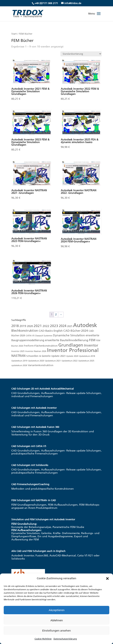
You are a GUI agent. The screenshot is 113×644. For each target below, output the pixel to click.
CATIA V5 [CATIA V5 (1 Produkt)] (30, 336)
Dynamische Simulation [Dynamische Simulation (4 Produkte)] (69, 335)
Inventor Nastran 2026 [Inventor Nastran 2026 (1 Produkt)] (36, 351)
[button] (107, 579)
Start (14, 34)
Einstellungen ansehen (56, 631)
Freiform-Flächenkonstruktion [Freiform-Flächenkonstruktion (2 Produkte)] (41, 346)
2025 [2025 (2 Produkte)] (70, 326)
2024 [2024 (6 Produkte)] (63, 326)
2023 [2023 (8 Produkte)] (54, 326)
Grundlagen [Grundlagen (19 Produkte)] (71, 345)
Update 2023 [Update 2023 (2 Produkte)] (58, 356)
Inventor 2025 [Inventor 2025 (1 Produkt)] (18, 351)
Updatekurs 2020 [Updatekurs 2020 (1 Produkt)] (36, 361)
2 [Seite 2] (56, 314)
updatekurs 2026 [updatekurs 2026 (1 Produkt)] (19, 365)
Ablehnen (57, 620)
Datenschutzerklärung (65, 639)
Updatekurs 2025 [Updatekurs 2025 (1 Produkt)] (86, 361)
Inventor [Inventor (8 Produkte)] (91, 345)
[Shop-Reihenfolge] (81, 54)
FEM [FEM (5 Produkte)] (92, 340)
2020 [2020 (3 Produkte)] (30, 326)
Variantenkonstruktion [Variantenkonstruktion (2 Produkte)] (41, 365)
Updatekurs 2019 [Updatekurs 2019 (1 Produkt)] (19, 361)
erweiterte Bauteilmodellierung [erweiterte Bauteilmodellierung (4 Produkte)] (67, 340)
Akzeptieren (57, 610)
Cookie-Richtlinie (43, 639)
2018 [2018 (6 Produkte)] (15, 326)
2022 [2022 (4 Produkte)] (46, 326)
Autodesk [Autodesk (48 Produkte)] (85, 325)
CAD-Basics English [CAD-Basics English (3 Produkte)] (51, 331)
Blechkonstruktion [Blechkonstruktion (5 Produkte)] (25, 331)
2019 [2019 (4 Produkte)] (23, 326)
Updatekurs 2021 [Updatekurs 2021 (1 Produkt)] (53, 361)
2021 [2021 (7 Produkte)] (38, 326)
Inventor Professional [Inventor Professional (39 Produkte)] (73, 350)
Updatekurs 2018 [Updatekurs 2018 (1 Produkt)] (87, 356)
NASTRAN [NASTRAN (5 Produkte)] (18, 356)
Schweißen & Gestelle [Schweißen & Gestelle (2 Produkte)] (38, 356)
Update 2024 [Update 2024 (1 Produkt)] (72, 356)
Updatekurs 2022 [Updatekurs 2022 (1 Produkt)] (70, 361)
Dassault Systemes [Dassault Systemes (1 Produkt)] (44, 336)
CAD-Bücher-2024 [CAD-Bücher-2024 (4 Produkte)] (76, 331)
